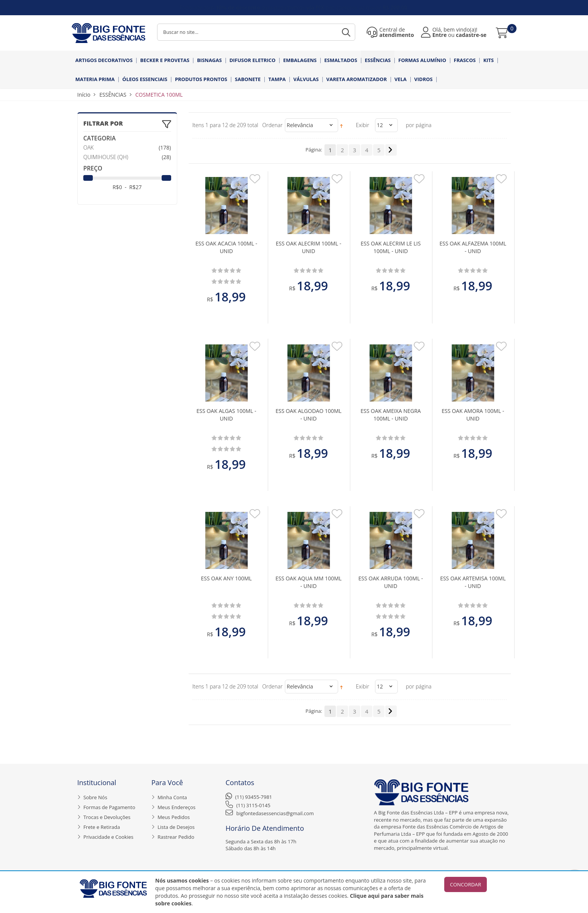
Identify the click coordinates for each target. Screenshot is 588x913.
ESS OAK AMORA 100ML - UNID (473, 415)
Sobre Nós (95, 797)
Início (84, 95)
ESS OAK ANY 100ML (226, 578)
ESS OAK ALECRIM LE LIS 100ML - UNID (391, 247)
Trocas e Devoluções (107, 817)
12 (380, 125)
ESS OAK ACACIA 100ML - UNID (226, 247)
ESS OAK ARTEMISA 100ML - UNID (473, 582)
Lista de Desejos (176, 827)
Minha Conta (172, 797)
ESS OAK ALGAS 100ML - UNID (226, 415)
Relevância (300, 125)
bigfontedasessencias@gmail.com (275, 813)
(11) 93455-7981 (253, 797)
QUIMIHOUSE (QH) (106, 157)
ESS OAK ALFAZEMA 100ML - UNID (473, 247)
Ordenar (273, 125)
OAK (88, 147)
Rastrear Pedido (176, 837)
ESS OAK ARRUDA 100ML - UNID (391, 582)
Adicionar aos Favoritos (255, 181)
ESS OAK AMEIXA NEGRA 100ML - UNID (391, 415)
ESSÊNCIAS (113, 95)
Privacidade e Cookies (108, 837)
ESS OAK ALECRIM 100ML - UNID (308, 247)
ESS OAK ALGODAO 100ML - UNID (308, 415)
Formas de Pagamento (109, 807)
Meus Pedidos (174, 817)
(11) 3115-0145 (253, 805)
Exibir (363, 125)
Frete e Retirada (102, 827)
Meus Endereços (176, 807)
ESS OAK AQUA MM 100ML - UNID (308, 582)
